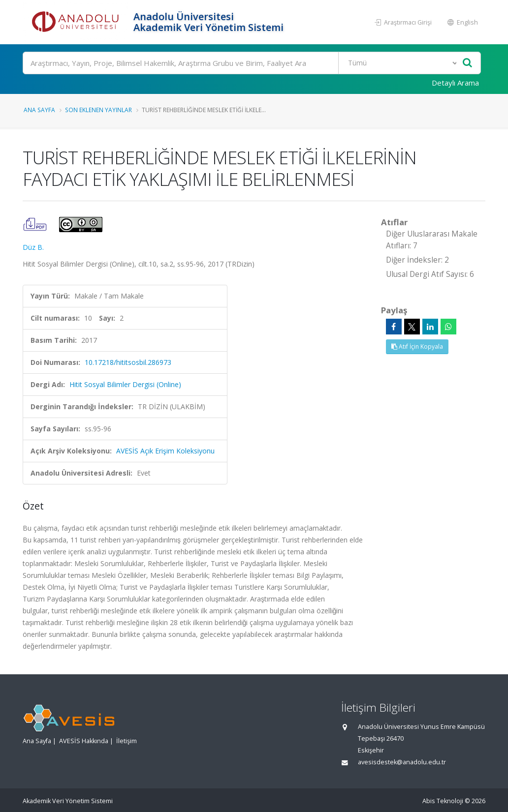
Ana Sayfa (39, 110)
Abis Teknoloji (443, 801)
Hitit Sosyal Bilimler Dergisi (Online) (125, 384)
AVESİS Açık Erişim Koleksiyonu (165, 451)
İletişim (127, 741)
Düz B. (33, 247)
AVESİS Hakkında (84, 741)
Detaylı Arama (455, 83)
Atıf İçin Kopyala (417, 346)
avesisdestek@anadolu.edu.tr (402, 762)
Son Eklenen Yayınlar (98, 110)
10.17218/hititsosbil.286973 (128, 362)
